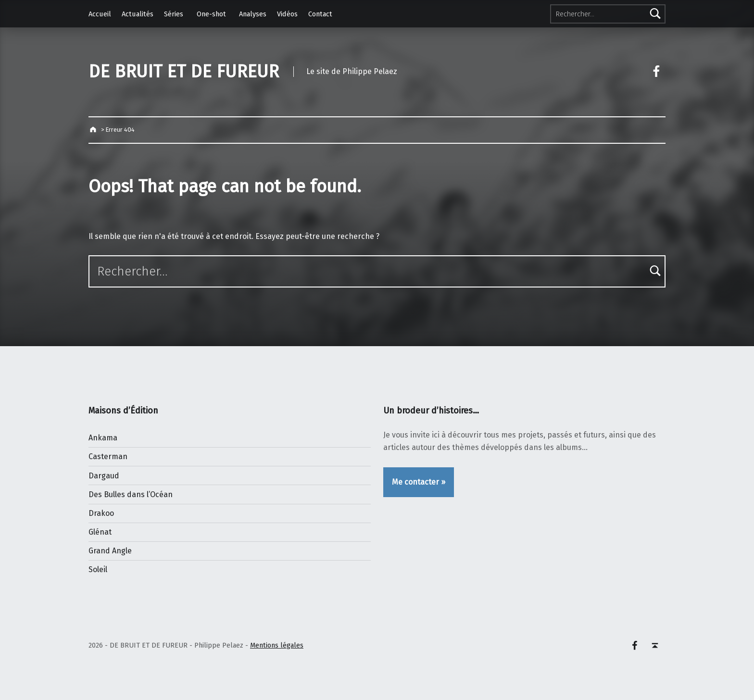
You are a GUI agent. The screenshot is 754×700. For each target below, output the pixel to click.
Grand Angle (110, 551)
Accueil (100, 14)
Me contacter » (419, 482)
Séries (174, 14)
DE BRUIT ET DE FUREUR (184, 72)
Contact (320, 14)
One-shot (211, 14)
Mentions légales (277, 645)
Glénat (100, 532)
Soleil (98, 569)
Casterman (108, 456)
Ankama (103, 438)
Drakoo (101, 513)
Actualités (138, 14)
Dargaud (104, 476)
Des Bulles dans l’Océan (131, 494)
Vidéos (287, 14)
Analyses (253, 14)
